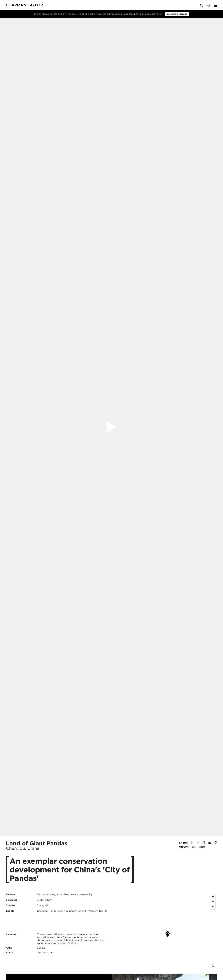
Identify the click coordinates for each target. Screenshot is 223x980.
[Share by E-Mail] (210, 843)
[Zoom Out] (213, 902)
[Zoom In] (213, 897)
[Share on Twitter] (204, 843)
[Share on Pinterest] (216, 843)
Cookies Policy (155, 14)
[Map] (165, 931)
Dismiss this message (177, 14)
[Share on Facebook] (198, 843)
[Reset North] (213, 907)
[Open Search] (202, 6)
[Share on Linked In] (192, 843)
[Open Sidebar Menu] (216, 5)
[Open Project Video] (112, 427)
